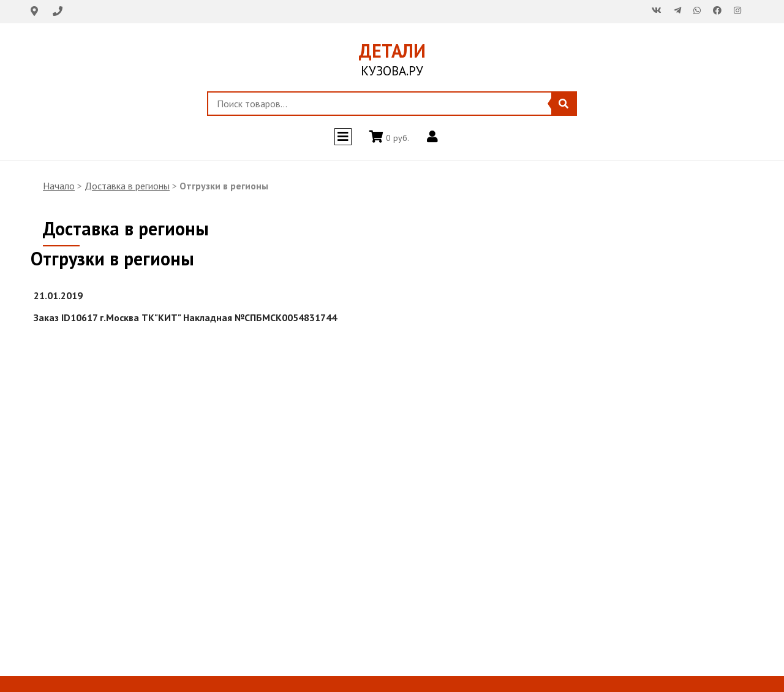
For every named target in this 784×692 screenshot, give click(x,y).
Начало (59, 186)
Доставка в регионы (127, 186)
